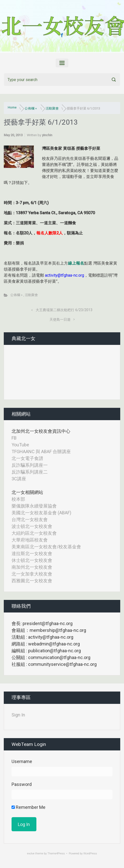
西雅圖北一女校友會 (32, 581)
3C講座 (19, 479)
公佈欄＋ (31, 108)
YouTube (20, 445)
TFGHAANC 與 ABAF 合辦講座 (41, 451)
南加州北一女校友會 (32, 567)
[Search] (62, 80)
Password (22, 784)
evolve (31, 854)
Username (22, 761)
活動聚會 (52, 108)
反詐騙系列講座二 (30, 472)
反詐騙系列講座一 (30, 465)
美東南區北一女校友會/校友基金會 (46, 547)
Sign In (18, 715)
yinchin (47, 135)
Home (12, 107)
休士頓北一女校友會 (32, 560)
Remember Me (28, 807)
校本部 (18, 499)
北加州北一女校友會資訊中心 (41, 431)
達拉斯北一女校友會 (32, 553)
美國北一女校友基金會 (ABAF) (41, 513)
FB (14, 438)
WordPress (90, 854)
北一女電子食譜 (27, 458)
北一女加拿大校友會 (32, 574)
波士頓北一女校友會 (32, 526)
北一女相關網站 (27, 492)
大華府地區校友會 (30, 540)
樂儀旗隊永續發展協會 (34, 506)
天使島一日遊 (60, 320)
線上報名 (76, 263)
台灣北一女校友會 (30, 519)
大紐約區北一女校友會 (34, 533)
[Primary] (62, 63)
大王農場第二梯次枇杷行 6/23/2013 (64, 310)
